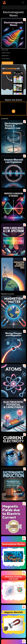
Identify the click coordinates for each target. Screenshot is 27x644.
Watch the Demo (7, 63)
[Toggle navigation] (23, 2)
